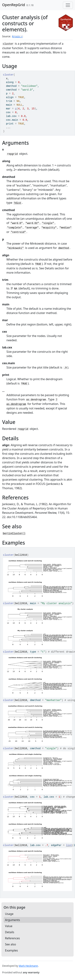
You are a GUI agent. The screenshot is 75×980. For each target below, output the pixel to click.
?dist (17, 203)
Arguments (12, 920)
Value (9, 926)
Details (10, 932)
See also (10, 944)
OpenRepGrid (14, 5)
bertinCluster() (14, 533)
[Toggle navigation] (68, 5)
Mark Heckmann (28, 966)
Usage (9, 914)
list (69, 845)
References (12, 938)
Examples (11, 950)
